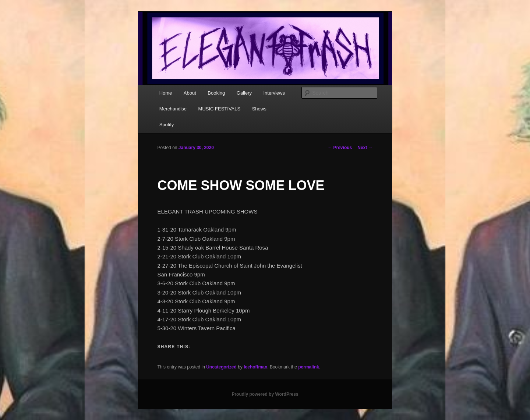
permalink (309, 367)
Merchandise (173, 109)
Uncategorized (221, 367)
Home (166, 93)
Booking (216, 93)
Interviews (274, 93)
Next (365, 148)
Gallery (244, 93)
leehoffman (255, 367)
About (190, 93)
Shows (259, 109)
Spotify (167, 125)
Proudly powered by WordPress (265, 394)
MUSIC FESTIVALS (220, 109)
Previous (340, 148)
